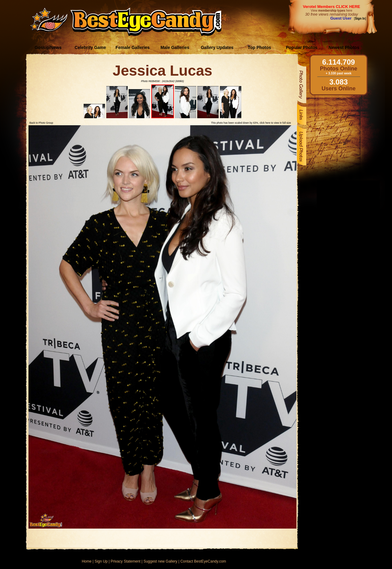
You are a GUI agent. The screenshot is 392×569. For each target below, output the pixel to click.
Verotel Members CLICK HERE (332, 7)
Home (87, 561)
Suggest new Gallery (160, 561)
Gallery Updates (217, 47)
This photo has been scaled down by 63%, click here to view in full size (251, 123)
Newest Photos (344, 47)
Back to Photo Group (41, 123)
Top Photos (259, 47)
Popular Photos (302, 47)
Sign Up (101, 561)
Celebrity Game (90, 47)
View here (332, 11)
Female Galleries (132, 47)
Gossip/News (48, 47)
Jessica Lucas (163, 71)
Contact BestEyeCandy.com (203, 561)
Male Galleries (175, 47)
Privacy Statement (125, 561)
